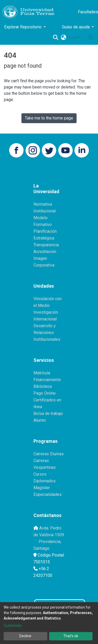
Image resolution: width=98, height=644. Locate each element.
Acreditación (45, 252)
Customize (13, 626)
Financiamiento (47, 380)
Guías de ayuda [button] (76, 27)
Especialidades (48, 494)
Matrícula (42, 373)
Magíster (42, 488)
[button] (63, 37)
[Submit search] (56, 37)
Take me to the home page (49, 118)
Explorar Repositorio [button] (23, 27)
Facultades (88, 12)
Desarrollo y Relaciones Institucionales (47, 333)
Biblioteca (43, 386)
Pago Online (45, 393)
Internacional (45, 319)
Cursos (40, 474)
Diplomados (45, 481)
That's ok (71, 636)
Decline (25, 636)
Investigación (46, 312)
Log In (75, 37)
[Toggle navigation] (91, 37)
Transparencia (46, 245)
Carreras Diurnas (49, 454)
